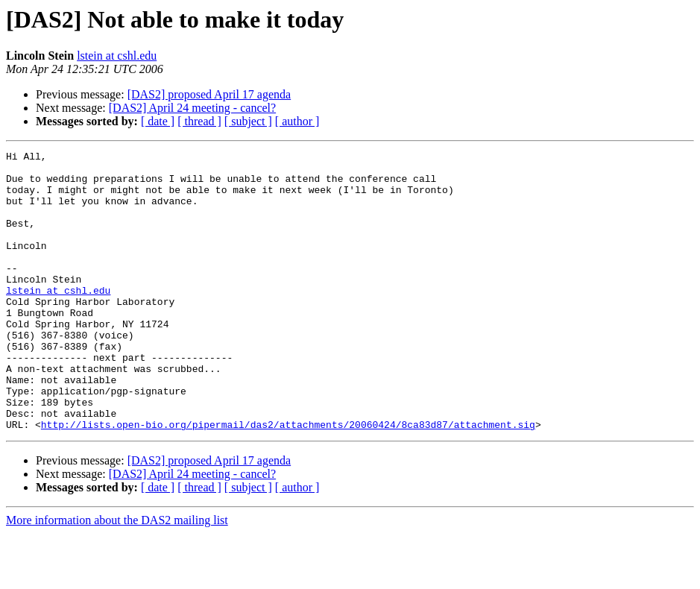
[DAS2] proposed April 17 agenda (209, 94)
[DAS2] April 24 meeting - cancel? (192, 108)
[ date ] (158, 121)
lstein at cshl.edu (117, 56)
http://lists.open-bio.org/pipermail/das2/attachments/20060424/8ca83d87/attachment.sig (288, 480)
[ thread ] (199, 121)
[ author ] (297, 121)
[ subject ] (248, 121)
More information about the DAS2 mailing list (117, 576)
